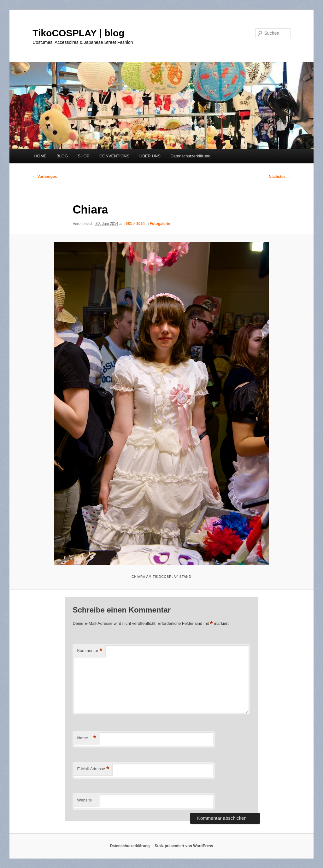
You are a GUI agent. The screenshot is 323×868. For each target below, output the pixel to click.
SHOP (84, 156)
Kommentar (90, 651)
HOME (40, 156)
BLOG (62, 156)
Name (86, 738)
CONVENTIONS (114, 156)
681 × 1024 (135, 224)
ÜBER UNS (150, 156)
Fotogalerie (160, 224)
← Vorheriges (45, 177)
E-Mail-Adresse (93, 769)
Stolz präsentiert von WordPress (184, 846)
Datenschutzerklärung (190, 156)
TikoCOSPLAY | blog (78, 33)
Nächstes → (280, 177)
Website (84, 800)
